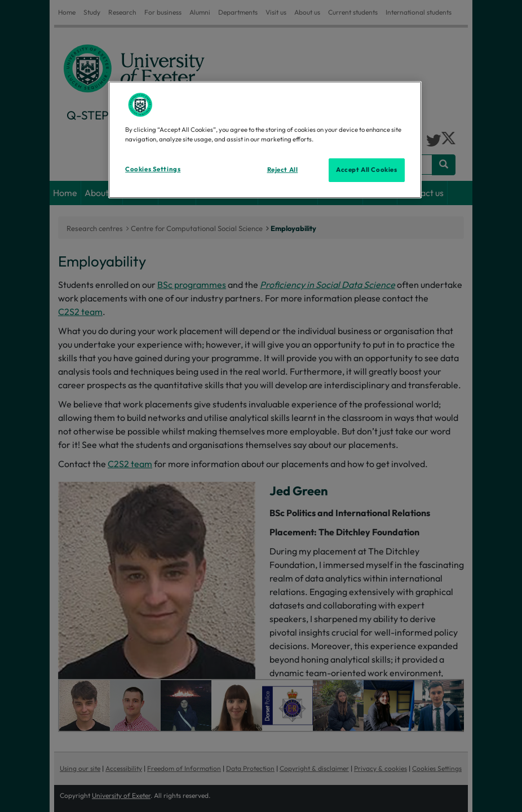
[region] (265, 140)
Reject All (283, 170)
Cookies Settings (153, 169)
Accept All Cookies (366, 170)
